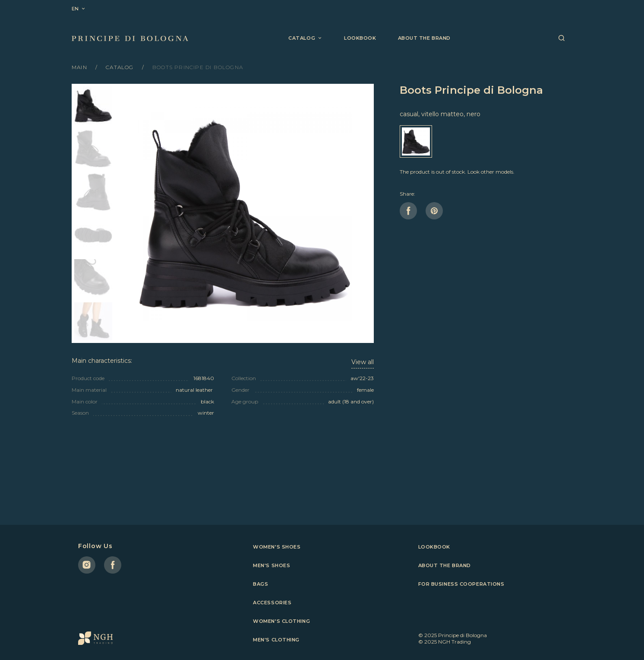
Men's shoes (271, 565)
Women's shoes (277, 547)
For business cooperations (461, 584)
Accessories (272, 603)
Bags (260, 584)
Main (80, 67)
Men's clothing (276, 640)
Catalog (121, 67)
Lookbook (360, 38)
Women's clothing (281, 621)
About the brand (424, 38)
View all (363, 362)
